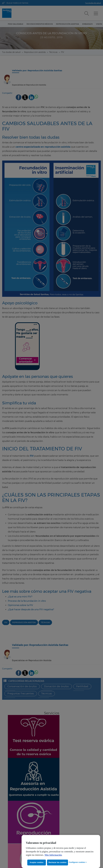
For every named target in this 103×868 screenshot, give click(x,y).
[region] (61, 851)
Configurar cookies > (78, 862)
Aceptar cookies (37, 862)
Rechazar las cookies (58, 862)
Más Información (53, 855)
